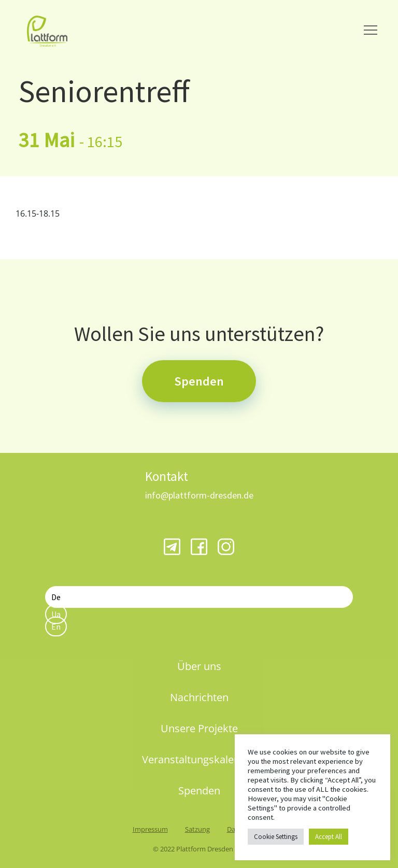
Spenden (199, 381)
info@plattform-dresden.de (199, 495)
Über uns (199, 666)
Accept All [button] (329, 837)
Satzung (197, 829)
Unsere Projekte (199, 728)
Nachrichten (199, 697)
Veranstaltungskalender (199, 759)
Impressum (150, 829)
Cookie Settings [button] (276, 837)
